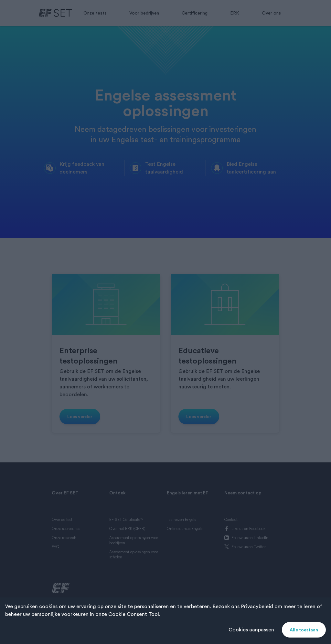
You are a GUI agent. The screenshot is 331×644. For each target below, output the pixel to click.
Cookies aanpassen (251, 630)
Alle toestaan (304, 630)
